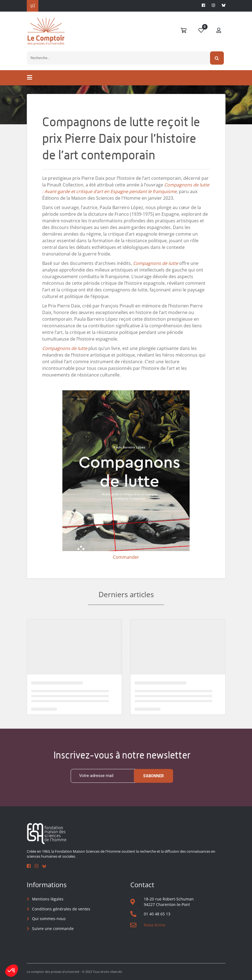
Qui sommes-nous (49, 919)
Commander (126, 557)
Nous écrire (155, 925)
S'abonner (154, 776)
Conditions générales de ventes (61, 909)
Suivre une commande (53, 928)
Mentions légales (48, 899)
